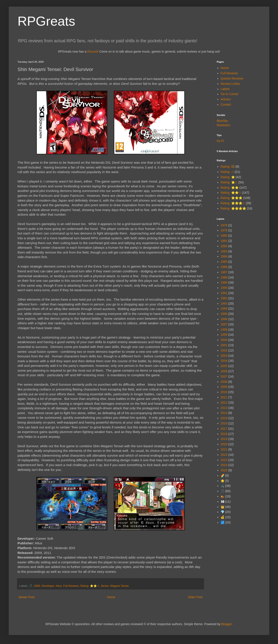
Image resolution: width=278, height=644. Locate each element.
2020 (224, 444)
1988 (224, 277)
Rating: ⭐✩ (229, 182)
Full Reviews (71, 586)
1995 (224, 314)
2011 (224, 397)
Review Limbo (230, 84)
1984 (224, 256)
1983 (224, 251)
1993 (224, 303)
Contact (226, 105)
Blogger (226, 624)
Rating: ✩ (227, 172)
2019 (224, 439)
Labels (225, 89)
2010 (224, 392)
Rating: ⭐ (228, 177)
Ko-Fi (220, 141)
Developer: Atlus (52, 586)
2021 (224, 449)
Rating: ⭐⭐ (230, 188)
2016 (224, 423)
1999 (224, 335)
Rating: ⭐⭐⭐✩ (233, 203)
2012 (224, 403)
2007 (224, 376)
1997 (224, 324)
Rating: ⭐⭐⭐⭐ (233, 208)
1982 (224, 246)
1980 (224, 236)
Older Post (195, 597)
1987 (224, 272)
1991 (224, 293)
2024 (224, 465)
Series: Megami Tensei (115, 586)
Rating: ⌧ (228, 167)
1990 (224, 288)
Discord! (93, 51)
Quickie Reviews (232, 78)
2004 (224, 361)
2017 (224, 429)
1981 (224, 241)
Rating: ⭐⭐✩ (90, 586)
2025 (224, 470)
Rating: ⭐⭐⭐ (231, 198)
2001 (224, 345)
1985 (224, 262)
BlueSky (222, 121)
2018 (224, 434)
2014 (224, 413)
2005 (224, 366)
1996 (224, 319)
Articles (226, 99)
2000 (224, 340)
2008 (224, 382)
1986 (224, 267)
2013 (224, 408)
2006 (224, 371)
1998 (224, 330)
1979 (224, 230)
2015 (224, 418)
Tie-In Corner (230, 94)
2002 (224, 350)
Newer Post (26, 597)
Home (111, 597)
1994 (224, 309)
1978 (224, 225)
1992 (224, 298)
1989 (224, 282)
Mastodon (223, 125)
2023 (224, 460)
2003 (224, 356)
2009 (37, 586)
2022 (224, 455)
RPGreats (46, 21)
